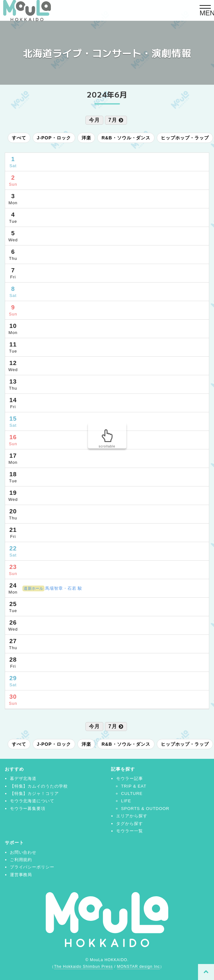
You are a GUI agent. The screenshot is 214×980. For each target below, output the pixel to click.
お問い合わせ (23, 852)
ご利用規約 (21, 860)
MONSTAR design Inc (139, 967)
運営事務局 (21, 875)
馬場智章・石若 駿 (52, 588)
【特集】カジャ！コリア (35, 793)
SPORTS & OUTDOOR (145, 809)
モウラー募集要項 (28, 809)
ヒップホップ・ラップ (185, 138)
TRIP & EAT (134, 786)
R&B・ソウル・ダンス (126, 138)
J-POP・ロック (54, 138)
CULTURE (132, 793)
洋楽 (86, 138)
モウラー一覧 (130, 831)
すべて (19, 138)
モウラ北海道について (32, 801)
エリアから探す (132, 816)
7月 (116, 120)
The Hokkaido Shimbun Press (83, 967)
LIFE (126, 801)
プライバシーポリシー (32, 867)
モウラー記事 (130, 778)
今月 (94, 120)
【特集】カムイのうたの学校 (39, 786)
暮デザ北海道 (23, 778)
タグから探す (130, 824)
